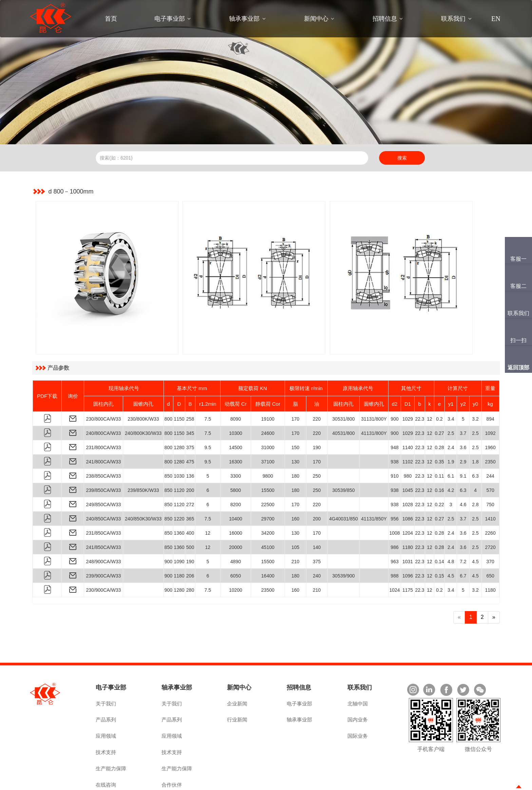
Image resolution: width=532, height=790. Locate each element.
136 (190, 445)
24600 (268, 402)
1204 (408, 502)
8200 (236, 473)
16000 (236, 502)
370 (490, 530)
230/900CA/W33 (104, 559)
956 (394, 488)
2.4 (451, 416)
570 (490, 459)
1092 (490, 402)
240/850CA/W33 (104, 488)
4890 (236, 530)
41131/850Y (374, 488)
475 (190, 430)
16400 (268, 545)
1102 (408, 430)
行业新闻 (237, 688)
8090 (236, 388)
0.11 (439, 445)
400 (190, 502)
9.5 (208, 416)
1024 (394, 559)
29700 (268, 488)
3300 (236, 445)
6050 (236, 545)
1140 (408, 416)
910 (394, 445)
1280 (179, 416)
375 (190, 416)
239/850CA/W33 (104, 459)
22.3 (420, 388)
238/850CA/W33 (104, 445)
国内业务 (358, 688)
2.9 (463, 430)
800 (168, 388)
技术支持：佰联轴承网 (478, 782)
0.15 (439, 545)
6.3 (475, 445)
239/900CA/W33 (104, 545)
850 (168, 445)
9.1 (463, 445)
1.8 (475, 430)
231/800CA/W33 (104, 416)
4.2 (451, 459)
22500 (268, 473)
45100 (268, 516)
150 (295, 416)
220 (317, 388)
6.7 (463, 545)
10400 (236, 488)
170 (295, 388)
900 (394, 388)
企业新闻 (237, 672)
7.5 (208, 388)
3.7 (463, 402)
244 (490, 445)
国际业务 (358, 705)
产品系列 (106, 688)
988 (394, 545)
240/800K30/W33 (143, 402)
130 (295, 430)
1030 (179, 445)
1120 (179, 459)
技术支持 (106, 721)
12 (430, 388)
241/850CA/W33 (104, 516)
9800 (268, 445)
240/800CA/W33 (104, 402)
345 (190, 402)
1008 (394, 502)
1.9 (451, 430)
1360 (179, 502)
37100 (268, 430)
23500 (268, 559)
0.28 (439, 416)
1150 (179, 388)
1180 (408, 516)
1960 (490, 416)
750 (490, 473)
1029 (408, 388)
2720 (490, 516)
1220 (179, 488)
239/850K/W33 (143, 459)
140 (317, 516)
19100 (268, 388)
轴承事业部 (244, 19)
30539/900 (343, 545)
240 (317, 545)
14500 (236, 416)
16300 (236, 430)
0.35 (439, 430)
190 (317, 416)
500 (190, 516)
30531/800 (343, 388)
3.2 (475, 388)
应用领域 (106, 705)
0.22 (439, 473)
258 (190, 388)
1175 (408, 559)
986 (394, 516)
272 (190, 473)
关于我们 (106, 672)
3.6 (463, 416)
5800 (236, 459)
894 (490, 388)
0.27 (439, 402)
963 (394, 530)
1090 (179, 530)
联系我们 (453, 19)
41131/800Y (374, 402)
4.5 (475, 530)
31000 (268, 416)
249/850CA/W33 (104, 473)
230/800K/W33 (143, 388)
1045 (408, 459)
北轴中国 (358, 672)
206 (190, 545)
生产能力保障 (111, 737)
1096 (408, 545)
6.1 (451, 445)
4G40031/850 (344, 488)
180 (295, 445)
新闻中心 (316, 19)
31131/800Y (374, 388)
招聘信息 (385, 19)
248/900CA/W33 (104, 530)
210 (295, 530)
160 (295, 488)
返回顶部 (518, 368)
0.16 (439, 459)
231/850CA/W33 (104, 502)
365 (190, 488)
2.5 (451, 402)
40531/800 (343, 402)
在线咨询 (106, 754)
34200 (268, 502)
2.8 (475, 473)
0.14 (439, 530)
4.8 (451, 530)
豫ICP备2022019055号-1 (159, 782)
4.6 (463, 473)
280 (190, 559)
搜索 (402, 158)
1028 (408, 473)
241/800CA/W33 (104, 430)
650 (490, 545)
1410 (490, 488)
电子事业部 (170, 19)
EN (496, 19)
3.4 (451, 388)
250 (317, 445)
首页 (111, 19)
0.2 (439, 388)
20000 (236, 516)
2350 (490, 430)
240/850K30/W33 (143, 488)
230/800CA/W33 (104, 388)
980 (408, 445)
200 (190, 459)
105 (295, 516)
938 (394, 430)
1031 (408, 530)
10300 (236, 402)
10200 (236, 559)
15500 (268, 459)
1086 (408, 488)
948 (394, 416)
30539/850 (343, 459)
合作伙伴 (172, 754)
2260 (490, 502)
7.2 (463, 530)
